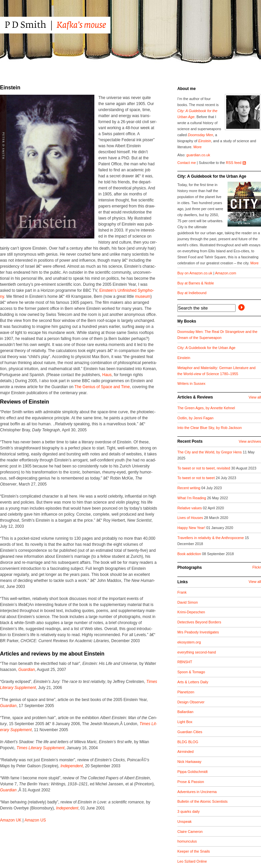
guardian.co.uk (198, 155)
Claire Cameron (190, 832)
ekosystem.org (189, 642)
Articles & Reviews (195, 397)
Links (183, 582)
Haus (107, 375)
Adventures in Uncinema (197, 792)
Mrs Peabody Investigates (198, 632)
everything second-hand (197, 652)
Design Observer (191, 702)
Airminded (186, 752)
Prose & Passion (191, 782)
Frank (182, 592)
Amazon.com (226, 273)
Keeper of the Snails (194, 851)
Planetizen (186, 692)
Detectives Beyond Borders (199, 622)
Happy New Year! (192, 528)
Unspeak (185, 821)
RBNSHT (185, 662)
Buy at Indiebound (192, 293)
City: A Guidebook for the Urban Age (212, 176)
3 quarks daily (189, 811)
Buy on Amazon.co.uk (195, 273)
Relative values (190, 508)
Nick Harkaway (189, 762)
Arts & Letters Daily (193, 682)
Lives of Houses (191, 518)
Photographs (190, 568)
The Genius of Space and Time (102, 387)
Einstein (204, 141)
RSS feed (234, 163)
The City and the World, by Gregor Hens (210, 452)
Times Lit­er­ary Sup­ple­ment (40, 748)
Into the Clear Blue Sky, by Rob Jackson (209, 428)
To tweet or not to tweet (197, 478)
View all (255, 397)
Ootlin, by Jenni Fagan (195, 418)
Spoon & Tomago (191, 672)
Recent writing (189, 488)
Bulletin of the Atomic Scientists (202, 801)
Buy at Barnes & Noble (196, 283)
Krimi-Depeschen (191, 612)
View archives (250, 441)
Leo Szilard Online (192, 861)
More (198, 147)
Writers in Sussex (191, 383)
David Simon (188, 602)
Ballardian (185, 712)
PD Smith (68, 25)
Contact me (187, 163)
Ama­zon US (35, 820)
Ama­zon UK (11, 820)
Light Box (185, 722)
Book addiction (190, 554)
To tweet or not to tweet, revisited (204, 468)
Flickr (257, 567)
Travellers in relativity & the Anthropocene (211, 538)
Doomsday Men (200, 135)
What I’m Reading (192, 498)
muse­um (143, 296)
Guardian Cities (190, 732)
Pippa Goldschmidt (193, 772)
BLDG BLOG (188, 742)
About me (187, 89)
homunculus (187, 841)
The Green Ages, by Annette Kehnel (206, 408)
